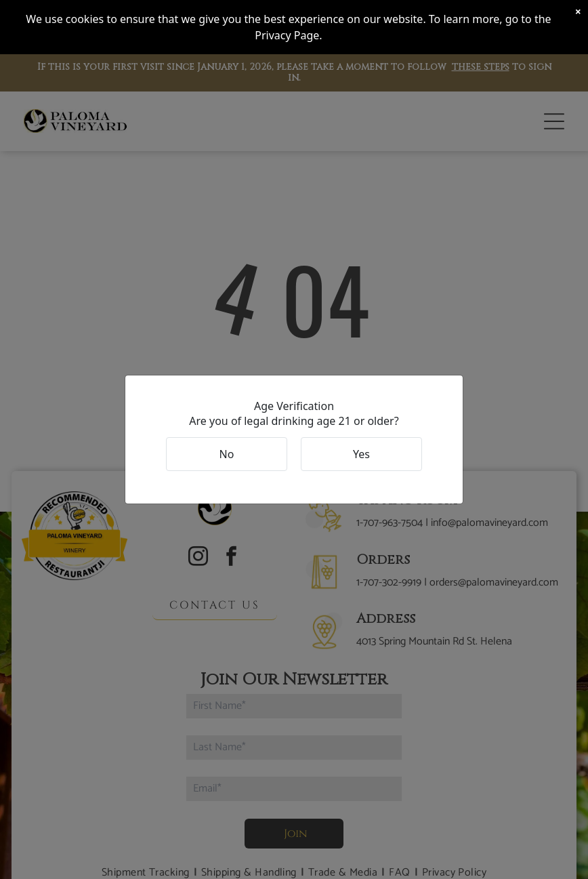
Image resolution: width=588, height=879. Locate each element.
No (227, 454)
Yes (361, 454)
